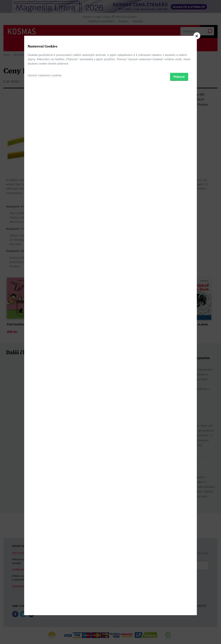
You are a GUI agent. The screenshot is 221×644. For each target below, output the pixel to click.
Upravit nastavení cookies (45, 341)
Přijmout (179, 342)
